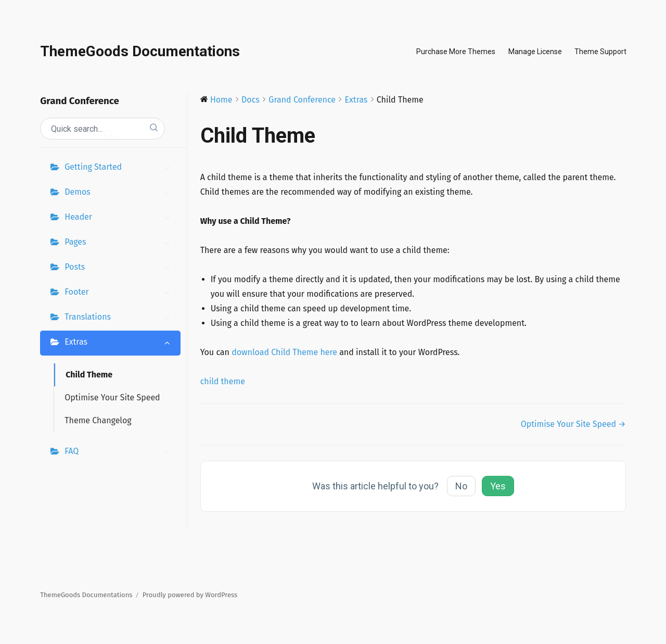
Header (120, 218)
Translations (120, 318)
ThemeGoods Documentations (140, 51)
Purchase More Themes (456, 52)
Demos (120, 193)
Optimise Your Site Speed (112, 397)
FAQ (120, 452)
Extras (120, 343)
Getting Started (120, 168)
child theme (223, 381)
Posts (120, 268)
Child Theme (89, 375)
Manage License (535, 52)
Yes (498, 486)
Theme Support (600, 52)
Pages (120, 243)
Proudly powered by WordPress (190, 595)
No (461, 486)
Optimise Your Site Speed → (573, 424)
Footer (120, 293)
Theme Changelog (98, 420)
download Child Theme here (284, 352)
